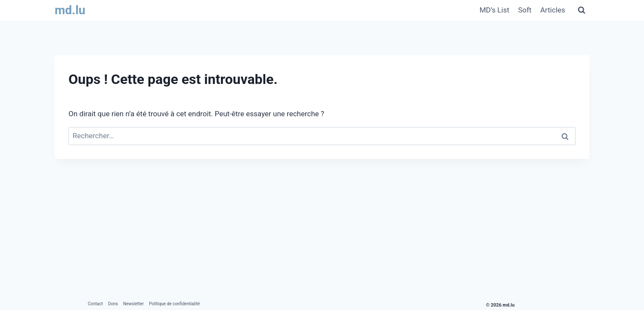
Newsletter (133, 304)
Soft (525, 10)
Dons (113, 304)
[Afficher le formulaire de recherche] (582, 10)
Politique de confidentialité (174, 304)
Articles (553, 10)
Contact (95, 304)
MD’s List (494, 10)
